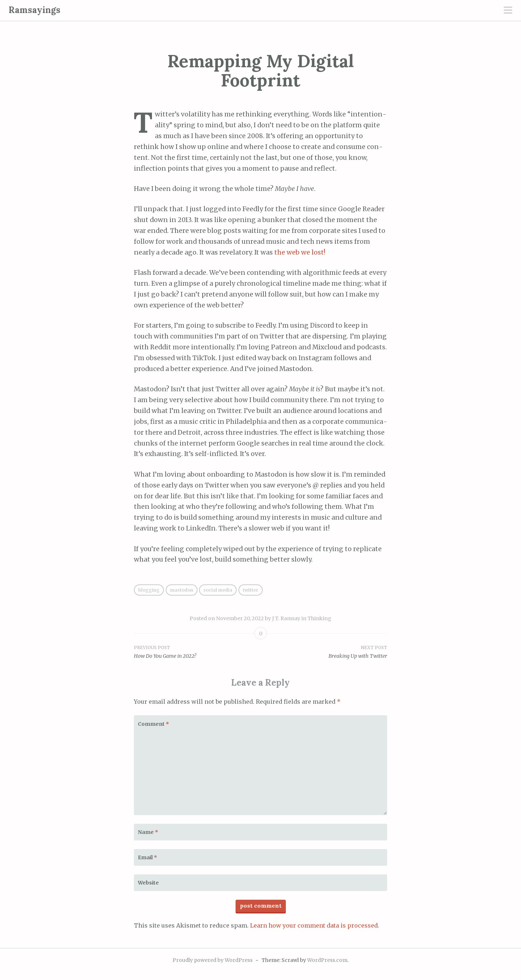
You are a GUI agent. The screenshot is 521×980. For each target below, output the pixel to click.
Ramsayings (35, 10)
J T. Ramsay (286, 618)
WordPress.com (327, 960)
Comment (153, 724)
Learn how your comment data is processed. (315, 925)
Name (148, 832)
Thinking (319, 618)
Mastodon (182, 590)
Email (147, 857)
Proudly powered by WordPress (213, 960)
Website (148, 883)
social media (218, 590)
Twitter (251, 590)
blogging (149, 590)
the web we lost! (300, 252)
